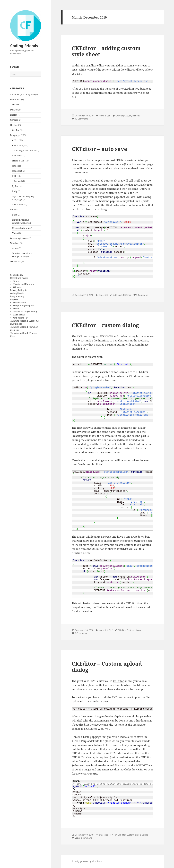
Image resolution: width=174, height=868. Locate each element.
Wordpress (15, 261)
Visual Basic (18, 205)
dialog (138, 630)
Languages (15, 135)
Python (16, 186)
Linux (13, 210)
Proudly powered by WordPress (87, 861)
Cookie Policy (17, 275)
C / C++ (15, 140)
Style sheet (134, 116)
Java (14, 166)
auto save (117, 295)
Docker (16, 105)
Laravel (18, 181)
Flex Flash (17, 156)
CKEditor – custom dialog (105, 325)
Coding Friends (24, 46)
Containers (15, 100)
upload (145, 835)
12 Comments (81, 119)
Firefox (14, 115)
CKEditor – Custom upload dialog (107, 667)
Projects (14, 299)
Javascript (17, 171)
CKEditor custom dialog (130, 160)
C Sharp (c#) (18, 145)
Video (15, 233)
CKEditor (91, 65)
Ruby (15, 191)
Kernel (16, 309)
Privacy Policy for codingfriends (19, 292)
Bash (15, 215)
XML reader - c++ (21, 318)
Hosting (14, 125)
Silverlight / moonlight (25, 151)
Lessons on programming (25, 312)
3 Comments (142, 295)
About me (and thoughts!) (22, 94)
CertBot (16, 130)
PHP (14, 176)
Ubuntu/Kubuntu (21, 228)
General (14, 120)
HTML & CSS (18, 161)
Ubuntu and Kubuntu (23, 284)
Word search (19, 315)
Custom (130, 630)
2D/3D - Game (20, 302)
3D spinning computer (24, 306)
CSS (126, 116)
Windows (15, 243)
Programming (17, 296)
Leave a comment (83, 838)
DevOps (14, 110)
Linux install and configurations (21, 221)
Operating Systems (19, 238)
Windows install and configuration (22, 255)
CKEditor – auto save (99, 149)
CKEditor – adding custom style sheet (106, 51)
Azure (15, 248)
